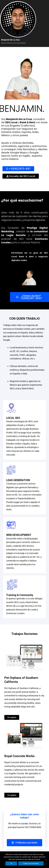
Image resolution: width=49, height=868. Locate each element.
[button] (44, 23)
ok (11, 863)
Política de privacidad (31, 863)
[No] (46, 860)
